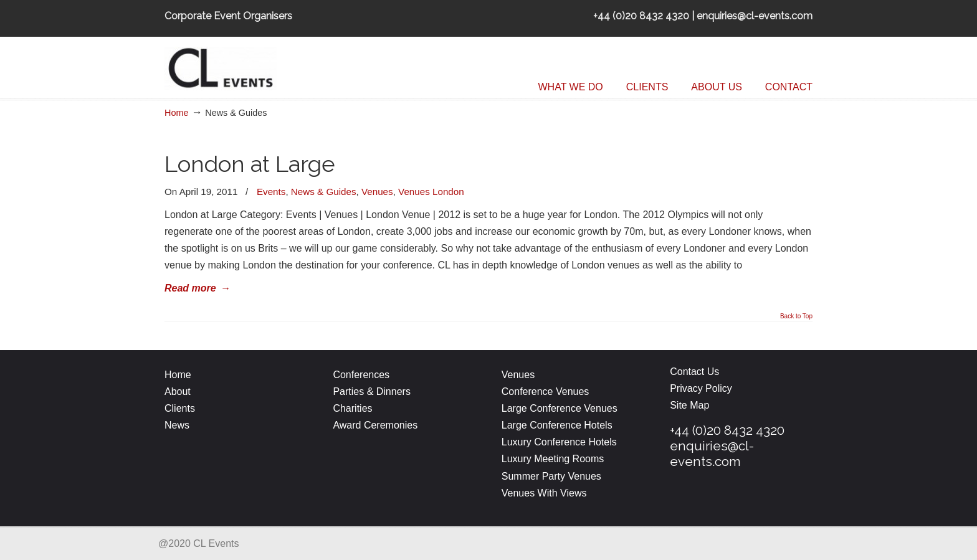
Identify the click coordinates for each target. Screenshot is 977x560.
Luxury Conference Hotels (559, 442)
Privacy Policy (701, 388)
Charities (352, 408)
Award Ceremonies (376, 425)
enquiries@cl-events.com (712, 453)
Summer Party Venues (551, 476)
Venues (377, 192)
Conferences (361, 375)
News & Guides (324, 192)
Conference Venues (546, 392)
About (178, 392)
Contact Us (694, 372)
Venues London (431, 192)
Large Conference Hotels (557, 425)
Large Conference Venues (560, 408)
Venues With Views (544, 493)
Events (271, 192)
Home (176, 113)
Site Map (689, 405)
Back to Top (796, 316)
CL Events (258, 65)
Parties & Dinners (372, 392)
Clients (180, 408)
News (177, 425)
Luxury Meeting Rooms (553, 459)
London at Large (250, 164)
